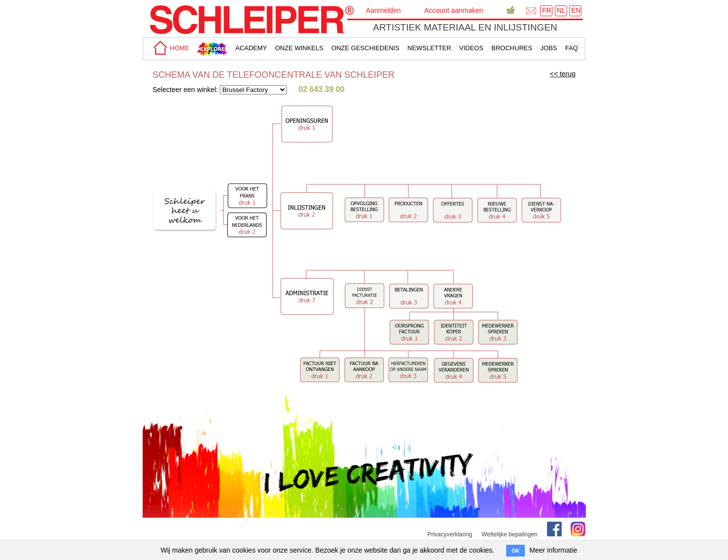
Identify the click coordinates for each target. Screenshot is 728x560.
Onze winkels (299, 48)
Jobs (549, 48)
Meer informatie (553, 550)
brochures (512, 48)
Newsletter (429, 48)
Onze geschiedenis (365, 48)
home (170, 48)
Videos (471, 48)
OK (516, 551)
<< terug (563, 74)
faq (572, 48)
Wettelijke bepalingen (510, 534)
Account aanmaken (454, 10)
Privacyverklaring (450, 534)
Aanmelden (383, 10)
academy (251, 48)
